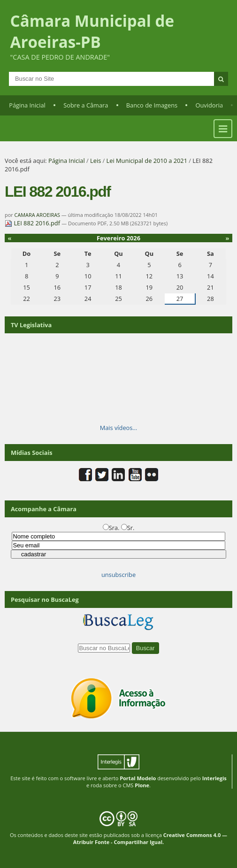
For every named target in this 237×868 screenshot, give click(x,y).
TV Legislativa (31, 325)
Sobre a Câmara (86, 105)
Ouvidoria (209, 105)
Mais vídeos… (119, 428)
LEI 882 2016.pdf (33, 223)
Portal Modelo (138, 778)
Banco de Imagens (152, 105)
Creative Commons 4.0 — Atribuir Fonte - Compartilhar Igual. (150, 838)
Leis (96, 161)
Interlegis (214, 778)
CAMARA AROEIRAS (37, 215)
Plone (142, 785)
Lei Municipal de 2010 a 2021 (147, 161)
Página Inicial (27, 105)
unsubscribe (118, 575)
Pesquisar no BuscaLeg (45, 599)
